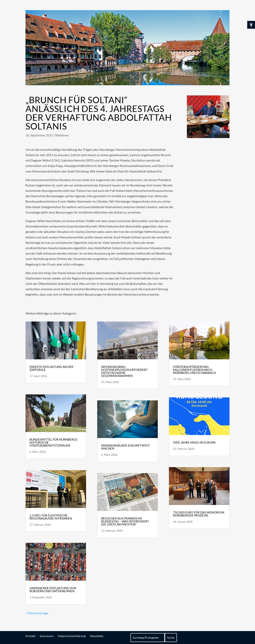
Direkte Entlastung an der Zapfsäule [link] (51, 368)
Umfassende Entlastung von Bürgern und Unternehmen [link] (53, 590)
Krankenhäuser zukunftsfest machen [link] (126, 447)
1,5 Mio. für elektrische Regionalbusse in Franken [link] (51, 517)
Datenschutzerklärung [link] (72, 636)
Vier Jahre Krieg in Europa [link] (194, 442)
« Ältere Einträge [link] (37, 613)
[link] (251, 25)
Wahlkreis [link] (62, 135)
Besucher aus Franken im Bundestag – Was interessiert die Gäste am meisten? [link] (125, 521)
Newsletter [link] (97, 636)
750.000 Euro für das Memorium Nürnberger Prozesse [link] (199, 514)
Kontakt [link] (30, 636)
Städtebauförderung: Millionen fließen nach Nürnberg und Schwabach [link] (194, 370)
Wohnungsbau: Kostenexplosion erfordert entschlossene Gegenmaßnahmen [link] (124, 371)
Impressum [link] (47, 636)
